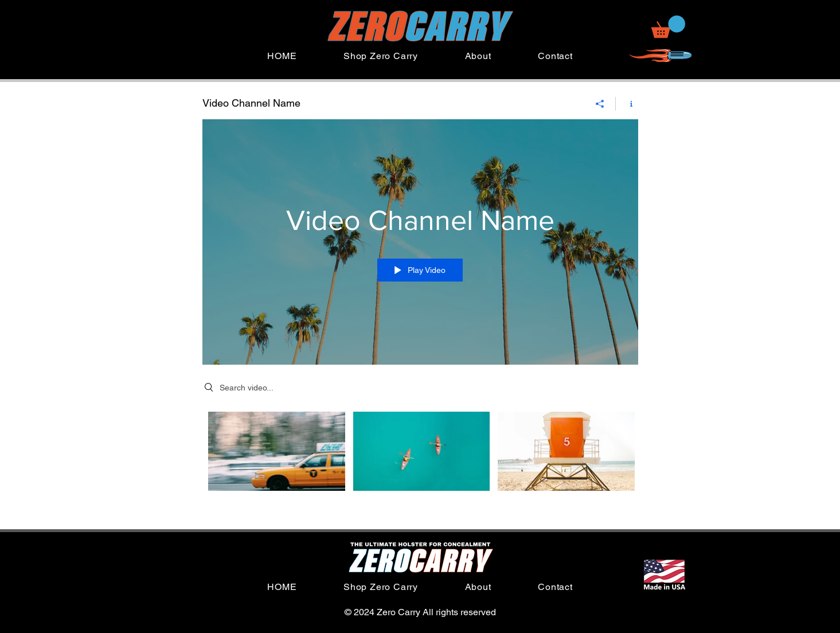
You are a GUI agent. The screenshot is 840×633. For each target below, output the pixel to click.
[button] (668, 27)
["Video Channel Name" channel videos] (420, 459)
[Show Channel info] (627, 104)
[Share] (600, 104)
